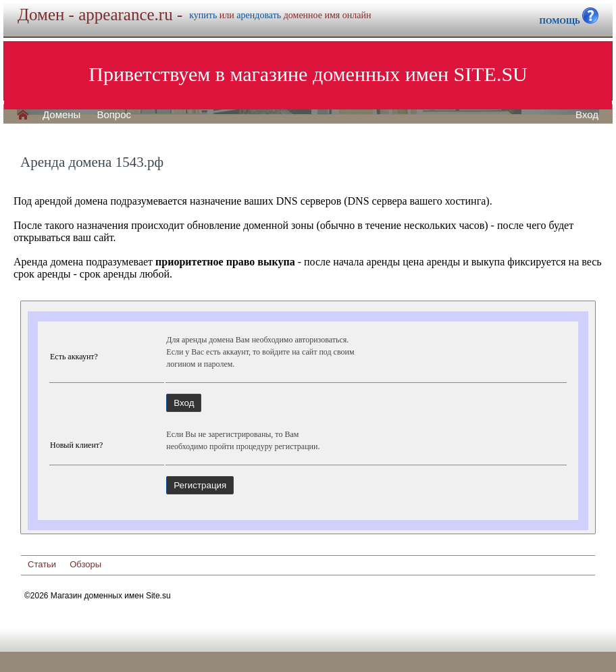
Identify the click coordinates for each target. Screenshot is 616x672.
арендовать (259, 15)
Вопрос (114, 115)
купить (203, 15)
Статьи (42, 564)
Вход (587, 115)
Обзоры (85, 564)
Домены (61, 115)
